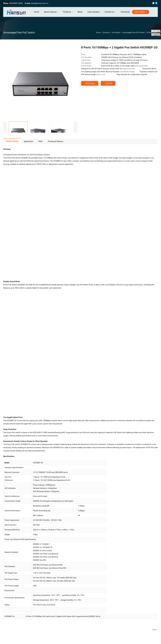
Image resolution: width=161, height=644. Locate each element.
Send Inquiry (90, 83)
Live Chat (109, 83)
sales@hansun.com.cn (39, 3)
